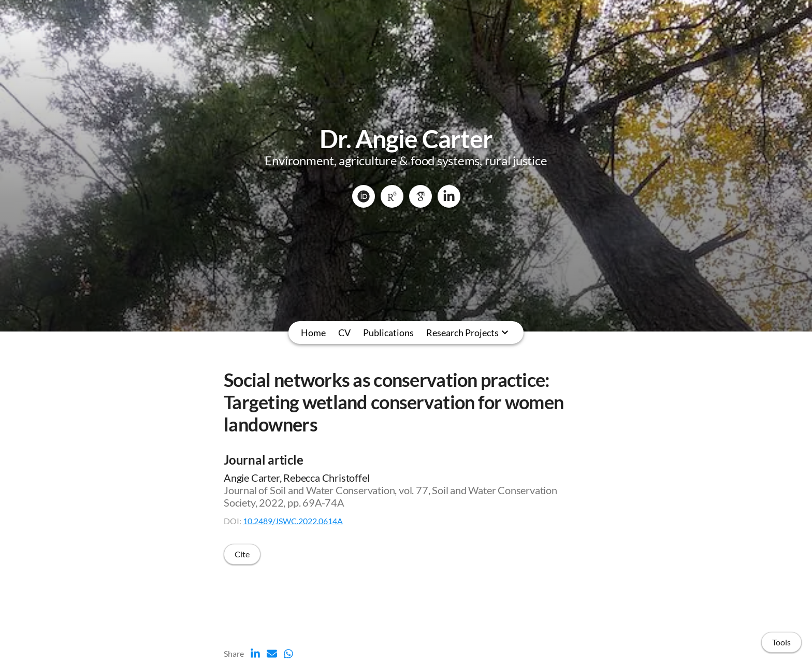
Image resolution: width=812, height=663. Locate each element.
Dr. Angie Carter (406, 139)
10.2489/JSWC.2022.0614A (293, 521)
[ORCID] (364, 196)
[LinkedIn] (449, 196)
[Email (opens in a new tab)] (272, 654)
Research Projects (462, 333)
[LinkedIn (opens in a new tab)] (255, 654)
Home (313, 333)
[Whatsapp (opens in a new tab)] (288, 654)
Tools (781, 642)
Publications (388, 333)
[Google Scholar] (421, 196)
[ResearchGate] (392, 196)
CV (344, 333)
